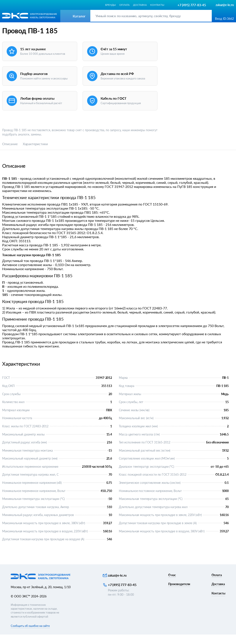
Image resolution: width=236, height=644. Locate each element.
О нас (172, 584)
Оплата (124, 5)
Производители (179, 593)
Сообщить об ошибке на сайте (30, 635)
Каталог (8, 29)
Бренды (110, 5)
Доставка (140, 5)
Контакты (157, 5)
